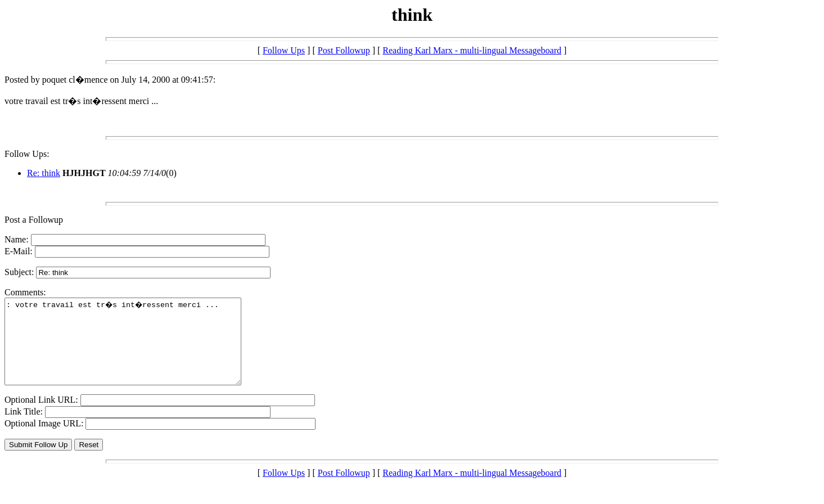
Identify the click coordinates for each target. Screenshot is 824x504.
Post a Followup (34, 220)
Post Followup (344, 50)
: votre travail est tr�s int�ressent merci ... (137, 350)
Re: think (44, 173)
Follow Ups (284, 50)
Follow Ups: (27, 154)
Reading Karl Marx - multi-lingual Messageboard (472, 50)
